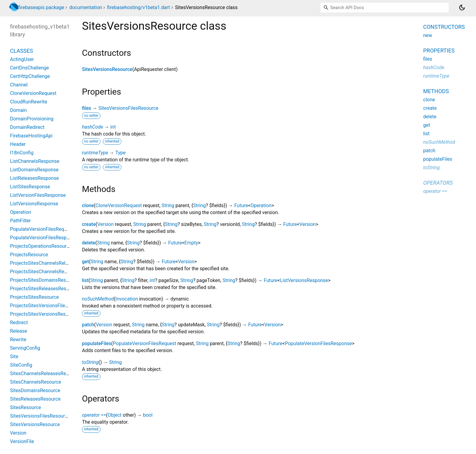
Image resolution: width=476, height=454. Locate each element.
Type (121, 153)
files (87, 108)
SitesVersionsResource (107, 69)
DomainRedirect (27, 127)
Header (18, 144)
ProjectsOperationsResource (41, 246)
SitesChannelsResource (36, 382)
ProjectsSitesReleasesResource (44, 289)
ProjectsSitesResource (34, 297)
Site (14, 356)
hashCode (92, 127)
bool (148, 415)
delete (89, 243)
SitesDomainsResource (35, 390)
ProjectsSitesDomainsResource (44, 280)
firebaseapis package (41, 7)
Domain (18, 110)
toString (90, 362)
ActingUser (22, 59)
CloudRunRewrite (29, 102)
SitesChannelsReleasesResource (45, 373)
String (168, 205)
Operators (438, 183)
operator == (94, 415)
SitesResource (25, 407)
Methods (436, 91)
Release (19, 331)
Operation (261, 205)
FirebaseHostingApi (31, 136)
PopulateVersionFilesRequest (145, 343)
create (89, 224)
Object (115, 415)
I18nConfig (22, 153)
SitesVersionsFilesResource (128, 108)
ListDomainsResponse (34, 170)
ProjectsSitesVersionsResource (44, 314)
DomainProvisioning (32, 119)
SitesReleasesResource (35, 399)
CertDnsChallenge (29, 68)
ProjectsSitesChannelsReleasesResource (54, 263)
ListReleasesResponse (34, 178)
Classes (22, 51)
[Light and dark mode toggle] (462, 8)
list (85, 280)
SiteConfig (21, 365)
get (85, 262)
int (113, 127)
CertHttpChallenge (30, 76)
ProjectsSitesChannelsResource (44, 272)
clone (88, 205)
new (428, 35)
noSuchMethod (98, 299)
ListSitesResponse (30, 187)
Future (241, 205)
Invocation (127, 299)
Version (105, 224)
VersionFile (22, 441)
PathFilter (20, 221)
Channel (19, 85)
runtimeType (95, 153)
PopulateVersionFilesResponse (318, 343)
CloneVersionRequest (119, 205)
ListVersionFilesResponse (38, 195)
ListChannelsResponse (35, 161)
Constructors (444, 27)
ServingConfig (25, 348)
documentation (86, 7)
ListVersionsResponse (304, 280)
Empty (191, 243)
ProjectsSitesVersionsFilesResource (49, 306)
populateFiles (97, 343)
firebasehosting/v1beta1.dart (139, 7)
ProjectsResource (29, 255)
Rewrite (18, 340)
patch (88, 325)
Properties (439, 50)
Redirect (19, 323)
